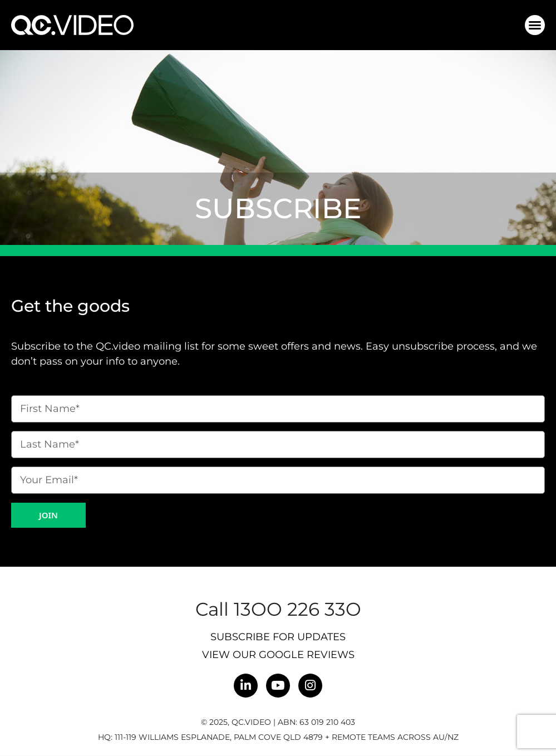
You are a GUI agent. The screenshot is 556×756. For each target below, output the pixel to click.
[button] (535, 25)
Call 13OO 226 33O (278, 609)
